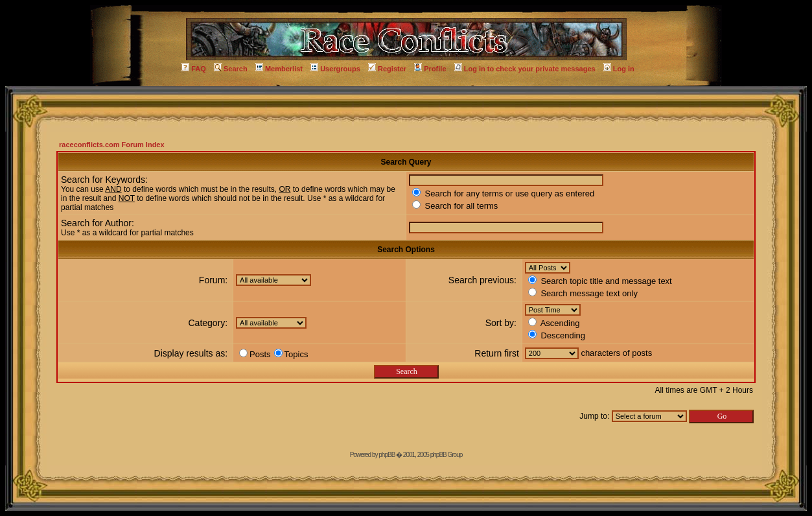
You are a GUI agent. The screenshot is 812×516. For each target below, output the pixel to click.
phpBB (387, 455)
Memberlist (279, 69)
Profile (430, 69)
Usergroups (335, 69)
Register (387, 69)
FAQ (194, 69)
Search (231, 69)
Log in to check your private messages (525, 69)
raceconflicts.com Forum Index (112, 145)
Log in (619, 69)
